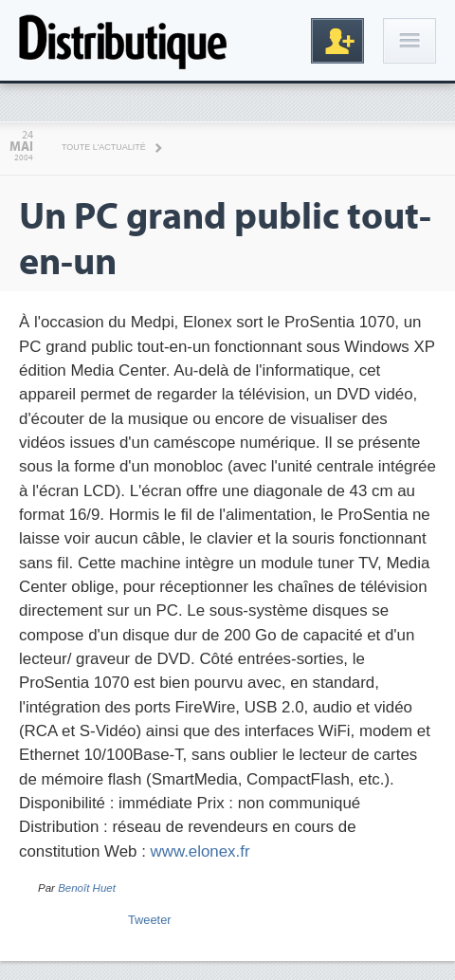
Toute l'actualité (104, 147)
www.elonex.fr (200, 851)
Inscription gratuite (337, 41)
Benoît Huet (87, 888)
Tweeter (150, 920)
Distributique (123, 40)
